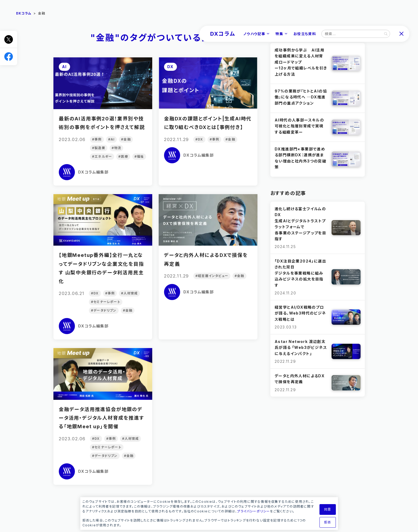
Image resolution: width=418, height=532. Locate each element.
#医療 (123, 156)
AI (64, 67)
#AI (111, 139)
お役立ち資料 (305, 34)
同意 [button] (328, 509)
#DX (199, 139)
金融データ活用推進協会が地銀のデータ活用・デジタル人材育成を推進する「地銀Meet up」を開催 (101, 418)
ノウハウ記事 (254, 34)
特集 (279, 34)
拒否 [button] (328, 522)
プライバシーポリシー (253, 511)
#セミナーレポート (106, 302)
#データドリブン (104, 310)
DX (170, 67)
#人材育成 (129, 293)
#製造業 (99, 148)
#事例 (97, 139)
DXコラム (223, 34)
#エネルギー (102, 156)
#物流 (116, 148)
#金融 (126, 139)
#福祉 (139, 156)
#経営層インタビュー (212, 276)
